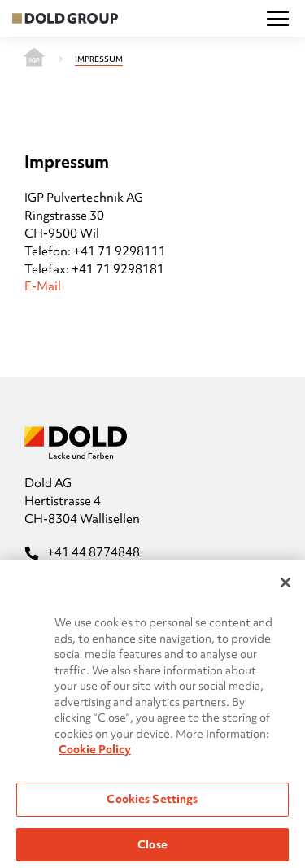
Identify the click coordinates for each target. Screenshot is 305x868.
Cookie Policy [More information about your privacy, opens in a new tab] (95, 754)
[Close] (285, 587)
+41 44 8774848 (82, 552)
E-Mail (43, 286)
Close (152, 848)
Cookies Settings (152, 803)
